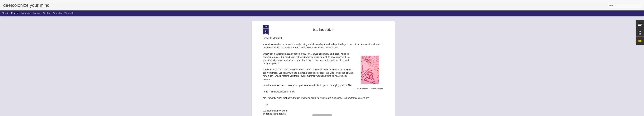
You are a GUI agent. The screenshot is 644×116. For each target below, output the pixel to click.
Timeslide (69, 13)
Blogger (332, 114)
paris (370, 110)
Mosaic (37, 13)
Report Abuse (342, 114)
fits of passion (329, 110)
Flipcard (15, 13)
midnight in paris (358, 110)
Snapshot (58, 13)
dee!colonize (338, 106)
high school (343, 110)
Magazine (26, 13)
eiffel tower (316, 110)
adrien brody (288, 110)
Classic (5, 13)
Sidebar (47, 13)
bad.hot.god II (302, 110)
